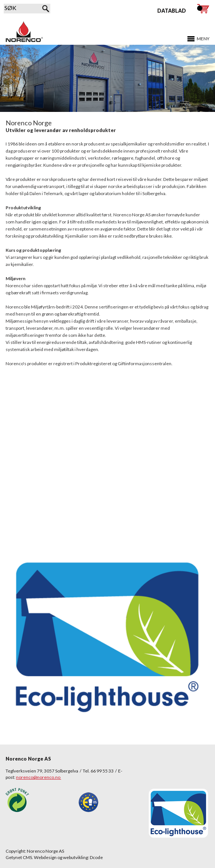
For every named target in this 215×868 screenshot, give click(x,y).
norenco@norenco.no (39, 777)
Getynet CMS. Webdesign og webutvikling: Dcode (54, 857)
